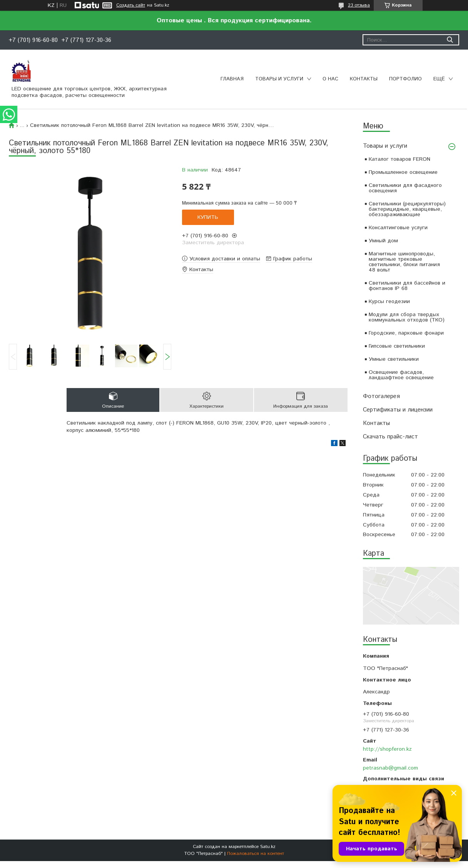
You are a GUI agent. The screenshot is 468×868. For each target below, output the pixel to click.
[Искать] (450, 40)
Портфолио (405, 79)
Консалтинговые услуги (398, 228)
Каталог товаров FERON (399, 159)
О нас (330, 79)
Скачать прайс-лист (390, 437)
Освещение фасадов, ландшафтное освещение (401, 375)
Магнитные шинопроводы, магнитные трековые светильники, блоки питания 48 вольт (404, 262)
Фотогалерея (381, 396)
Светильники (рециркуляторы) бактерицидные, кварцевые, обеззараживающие (407, 209)
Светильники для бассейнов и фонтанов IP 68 (407, 286)
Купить (208, 217)
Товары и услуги (279, 79)
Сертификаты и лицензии (398, 410)
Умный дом (383, 241)
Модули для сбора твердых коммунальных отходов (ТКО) (407, 317)
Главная (232, 79)
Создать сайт (131, 5)
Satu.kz (268, 847)
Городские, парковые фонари (406, 333)
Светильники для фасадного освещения (405, 188)
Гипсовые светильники (397, 346)
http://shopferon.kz (387, 749)
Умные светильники (394, 359)
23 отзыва (359, 5)
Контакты (364, 79)
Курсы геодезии (389, 302)
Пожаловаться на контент (256, 854)
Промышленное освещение (403, 172)
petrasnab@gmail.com (390, 768)
